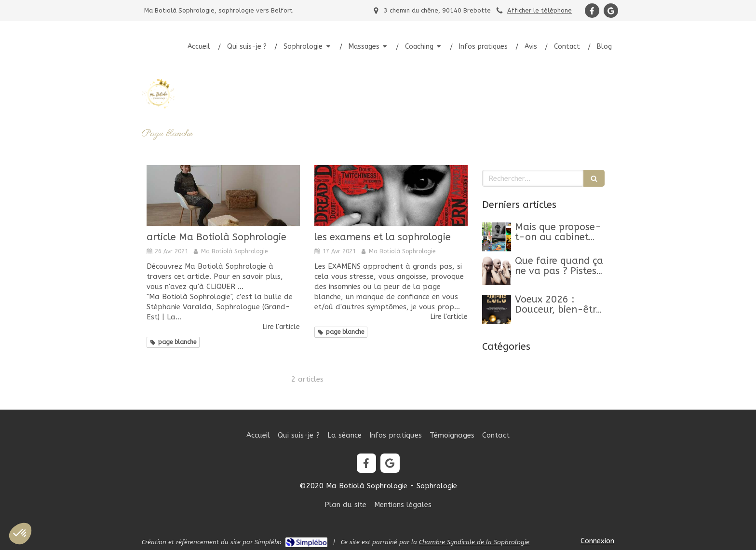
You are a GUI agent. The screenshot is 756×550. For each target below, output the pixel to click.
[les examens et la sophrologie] (391, 196)
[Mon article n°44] (497, 237)
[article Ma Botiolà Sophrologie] (223, 196)
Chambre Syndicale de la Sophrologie (474, 542)
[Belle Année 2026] (497, 309)
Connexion (597, 541)
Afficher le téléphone (540, 10)
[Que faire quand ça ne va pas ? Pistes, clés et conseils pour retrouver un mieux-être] (497, 271)
